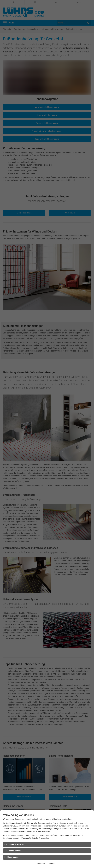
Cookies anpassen (11, 857)
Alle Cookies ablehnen (13, 851)
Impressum (41, 864)
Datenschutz (53, 864)
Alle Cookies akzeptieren (14, 844)
